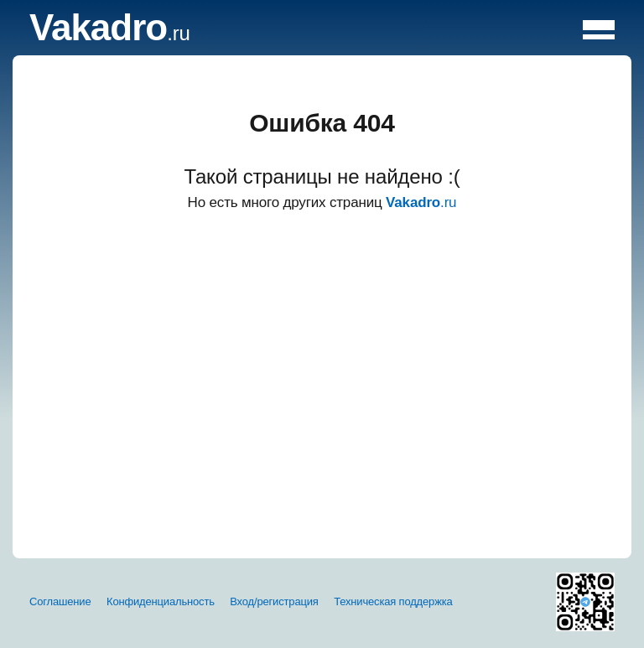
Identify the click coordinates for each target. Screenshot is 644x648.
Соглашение (60, 601)
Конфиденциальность (161, 601)
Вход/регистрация (274, 601)
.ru (110, 33)
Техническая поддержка (393, 601)
